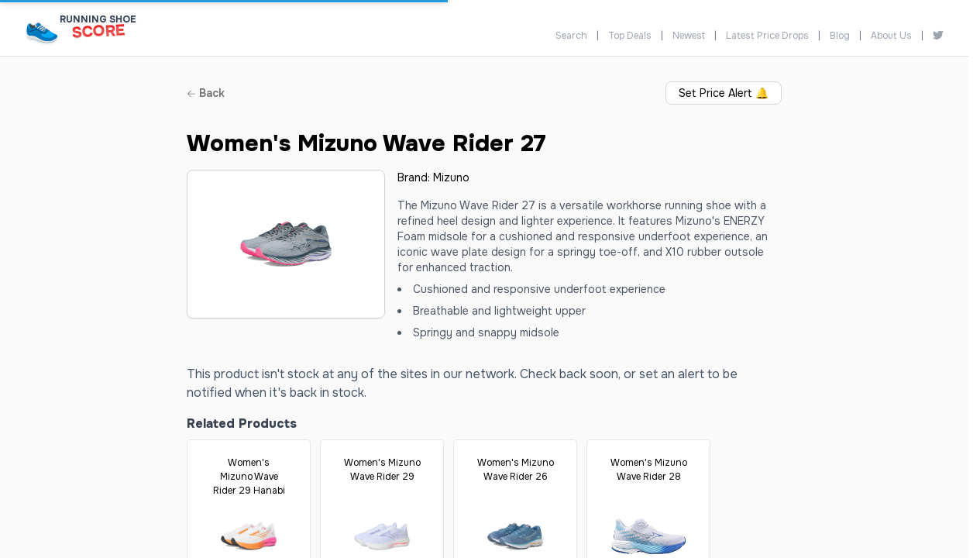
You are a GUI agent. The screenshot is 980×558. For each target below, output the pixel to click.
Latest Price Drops (767, 36)
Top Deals (630, 36)
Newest (689, 36)
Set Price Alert (724, 93)
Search (571, 36)
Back (206, 93)
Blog (840, 36)
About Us (891, 36)
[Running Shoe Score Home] (42, 32)
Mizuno (451, 177)
